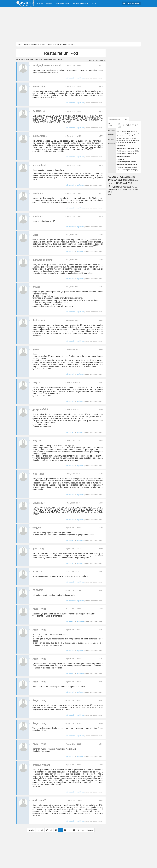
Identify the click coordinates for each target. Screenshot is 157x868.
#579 (101, 235)
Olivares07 (39, 503)
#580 (101, 260)
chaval (36, 287)
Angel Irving (39, 609)
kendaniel (38, 193)
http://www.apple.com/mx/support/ (60, 687)
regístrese (31, 59)
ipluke (36, 349)
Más (109, 194)
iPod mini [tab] (111, 139)
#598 (101, 723)
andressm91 (39, 800)
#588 (101, 503)
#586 (101, 441)
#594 (101, 630)
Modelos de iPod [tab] (115, 119)
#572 (101, 65)
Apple (130, 180)
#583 (101, 349)
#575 (101, 136)
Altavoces (121, 180)
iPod (43, 44)
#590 (101, 549)
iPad (129, 183)
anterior (31, 830)
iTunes (134, 187)
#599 (101, 744)
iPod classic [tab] (110, 125)
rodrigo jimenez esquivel (47, 65)
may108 (37, 441)
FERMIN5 (38, 590)
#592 (101, 590)
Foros (94, 3)
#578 (101, 216)
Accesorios (116, 177)
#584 (101, 382)
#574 (101, 111)
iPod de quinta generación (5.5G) (128, 148)
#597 (101, 700)
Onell (35, 235)
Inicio (20, 44)
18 (51, 830)
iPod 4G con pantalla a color (126, 162)
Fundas (118, 183)
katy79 (36, 382)
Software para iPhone (80, 3)
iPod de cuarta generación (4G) (127, 154)
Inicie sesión (21, 59)
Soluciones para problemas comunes (61, 44)
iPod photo (120, 159)
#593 (101, 609)
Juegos (110, 189)
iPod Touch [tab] (112, 130)
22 (70, 830)
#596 (101, 682)
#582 (101, 320)
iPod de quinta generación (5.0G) (128, 151)
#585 (101, 409)
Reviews (49, 3)
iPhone (113, 186)
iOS (124, 183)
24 (79, 830)
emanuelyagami (41, 765)
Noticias (40, 3)
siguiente (90, 830)
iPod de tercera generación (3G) (127, 164)
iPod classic (121, 146)
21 (65, 830)
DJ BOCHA (39, 111)
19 (56, 830)
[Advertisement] (65, 25)
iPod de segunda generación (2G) (128, 167)
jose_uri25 (38, 474)
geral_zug (38, 549)
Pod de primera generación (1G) (127, 170)
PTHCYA (37, 571)
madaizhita (39, 86)
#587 (101, 474)
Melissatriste (40, 165)
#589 (101, 528)
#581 (101, 287)
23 (74, 830)
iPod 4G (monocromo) (124, 156)
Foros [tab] (126, 119)
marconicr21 (40, 136)
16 (42, 830)
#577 (101, 193)
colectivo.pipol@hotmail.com (82, 273)
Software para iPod (62, 3)
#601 (101, 800)
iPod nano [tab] (111, 135)
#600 (101, 765)
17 (47, 830)
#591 (101, 571)
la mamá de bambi (43, 260)
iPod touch (127, 187)
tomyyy (37, 528)
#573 (101, 86)
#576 (101, 165)
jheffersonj (39, 320)
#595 (101, 659)
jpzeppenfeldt (40, 409)
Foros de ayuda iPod (32, 44)
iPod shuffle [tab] (112, 144)
